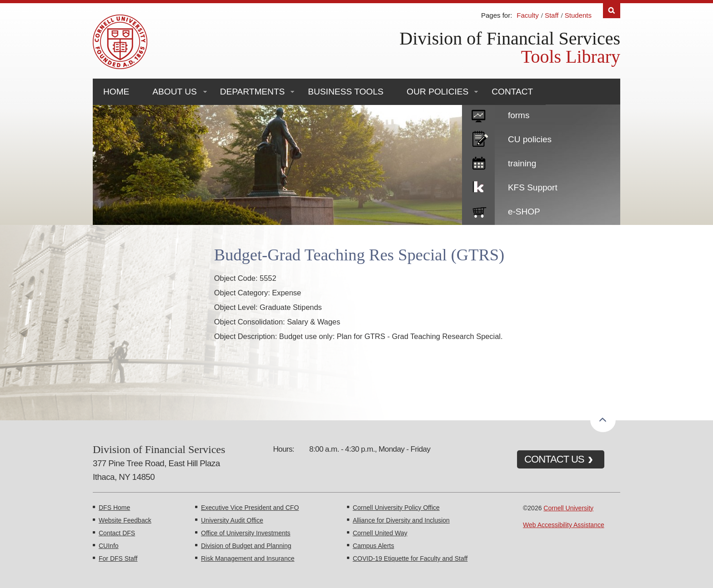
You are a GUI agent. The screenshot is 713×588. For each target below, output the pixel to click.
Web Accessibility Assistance (564, 525)
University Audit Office (232, 520)
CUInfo (109, 546)
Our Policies (437, 92)
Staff (552, 15)
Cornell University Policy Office (396, 508)
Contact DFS (117, 533)
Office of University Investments (246, 533)
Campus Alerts (374, 546)
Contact (512, 92)
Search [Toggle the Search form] (612, 11)
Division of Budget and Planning (246, 546)
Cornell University (568, 508)
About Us (174, 92)
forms (519, 115)
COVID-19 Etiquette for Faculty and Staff (410, 558)
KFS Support (533, 187)
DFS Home (114, 508)
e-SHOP (524, 212)
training (522, 163)
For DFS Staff (118, 558)
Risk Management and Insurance (248, 558)
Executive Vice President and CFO (250, 508)
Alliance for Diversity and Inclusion (401, 520)
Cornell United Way (380, 533)
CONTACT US (554, 459)
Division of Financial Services (510, 38)
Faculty (527, 15)
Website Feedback (125, 520)
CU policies (530, 139)
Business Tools (346, 92)
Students (578, 15)
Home (116, 92)
